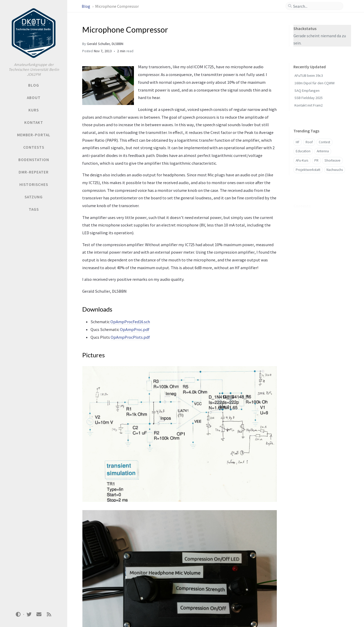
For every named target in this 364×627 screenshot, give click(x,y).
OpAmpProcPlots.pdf (130, 337)
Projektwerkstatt (308, 170)
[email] (39, 614)
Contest (324, 142)
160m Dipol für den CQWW (314, 83)
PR (316, 160)
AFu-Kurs (302, 160)
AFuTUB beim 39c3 (309, 75)
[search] (316, 6)
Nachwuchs (335, 170)
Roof (309, 142)
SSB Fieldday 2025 (309, 98)
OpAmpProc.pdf (135, 329)
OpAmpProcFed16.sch (130, 322)
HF (298, 142)
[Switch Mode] (18, 614)
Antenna (323, 151)
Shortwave (332, 160)
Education (303, 151)
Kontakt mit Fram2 (309, 105)
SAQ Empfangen (307, 90)
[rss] (49, 614)
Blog (86, 6)
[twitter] (29, 614)
